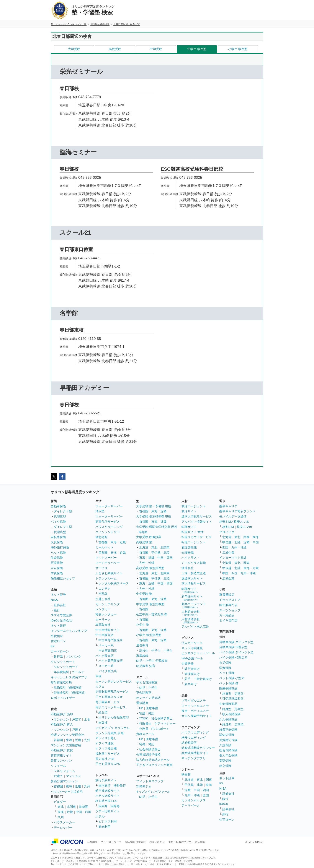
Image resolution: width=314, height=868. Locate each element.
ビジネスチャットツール (198, 653)
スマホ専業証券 (61, 615)
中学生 (156, 651)
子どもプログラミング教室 (154, 765)
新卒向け (191, 684)
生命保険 (57, 558)
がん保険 (57, 568)
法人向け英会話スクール (153, 760)
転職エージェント (194, 542)
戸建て (77, 719)
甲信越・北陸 (160, 553)
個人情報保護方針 (136, 842)
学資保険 (57, 573)
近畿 (78, 740)
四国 (225, 547)
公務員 (144, 729)
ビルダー (60, 802)
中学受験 (156, 49)
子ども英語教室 (147, 682)
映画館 (186, 774)
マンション (61, 719)
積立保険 (225, 766)
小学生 (168, 651)
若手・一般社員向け (198, 679)
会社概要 (92, 842)
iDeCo (223, 804)
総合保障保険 (228, 750)
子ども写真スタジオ (109, 697)
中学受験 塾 (144, 594)
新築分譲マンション (64, 781)
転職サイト (189, 527)
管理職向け (192, 674)
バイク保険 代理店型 (233, 657)
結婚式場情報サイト (195, 753)
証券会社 (60, 605)
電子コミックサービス (111, 707)
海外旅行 (120, 785)
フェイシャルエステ (195, 706)
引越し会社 (103, 599)
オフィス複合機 (106, 748)
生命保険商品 (228, 704)
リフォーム (58, 766)
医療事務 (152, 708)
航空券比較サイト (108, 791)
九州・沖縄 (147, 563)
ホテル (100, 816)
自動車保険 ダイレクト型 (236, 642)
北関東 (71, 807)
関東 (209, 780)
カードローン (60, 651)
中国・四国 (83, 812)
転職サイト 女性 (193, 532)
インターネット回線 (233, 558)
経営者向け (192, 669)
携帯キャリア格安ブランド (237, 511)
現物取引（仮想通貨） (69, 688)
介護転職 (188, 553)
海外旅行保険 (60, 547)
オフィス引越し (106, 738)
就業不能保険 (228, 730)
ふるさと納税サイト (109, 573)
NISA (54, 600)
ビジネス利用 (108, 821)
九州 (87, 740)
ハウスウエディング (195, 732)
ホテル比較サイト (108, 796)
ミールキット (105, 547)
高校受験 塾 (144, 542)
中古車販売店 (105, 635)
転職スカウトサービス (197, 537)
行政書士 (145, 724)
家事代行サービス (108, 522)
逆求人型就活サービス (197, 516)
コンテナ (105, 589)
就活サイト (189, 511)
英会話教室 (144, 693)
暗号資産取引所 (61, 682)
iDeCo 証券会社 (61, 620)
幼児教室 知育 (146, 666)
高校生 (144, 651)
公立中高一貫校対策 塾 (152, 614)
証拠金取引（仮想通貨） (70, 693)
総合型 (103, 712)
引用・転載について (180, 842)
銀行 (57, 610)
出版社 (103, 723)
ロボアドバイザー (63, 698)
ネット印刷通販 (192, 648)
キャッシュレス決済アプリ (69, 677)
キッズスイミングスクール (153, 792)
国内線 (103, 806)
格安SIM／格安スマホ (234, 522)
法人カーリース (192, 643)
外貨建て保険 (228, 740)
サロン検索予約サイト (197, 716)
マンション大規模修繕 (66, 745)
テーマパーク (191, 805)
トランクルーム (106, 578)
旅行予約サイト (106, 780)
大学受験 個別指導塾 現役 (154, 516)
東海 (69, 740)
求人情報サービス (194, 583)
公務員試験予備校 (148, 754)
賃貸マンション (61, 761)
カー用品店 (227, 615)
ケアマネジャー (165, 724)
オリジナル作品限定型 (114, 717)
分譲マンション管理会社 (67, 735)
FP (141, 708)
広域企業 (228, 553)
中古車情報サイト (108, 630)
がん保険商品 (228, 719)
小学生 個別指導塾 (149, 635)
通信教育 (142, 645)
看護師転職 (189, 547)
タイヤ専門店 (228, 620)
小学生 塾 (143, 625)
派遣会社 (188, 568)
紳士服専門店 (228, 605)
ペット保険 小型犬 (232, 678)
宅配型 (103, 594)
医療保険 (57, 563)
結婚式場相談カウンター (198, 748)
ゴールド (78, 672)
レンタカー (103, 609)
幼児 (142, 688)
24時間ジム (144, 786)
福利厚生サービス (108, 754)
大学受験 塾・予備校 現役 (154, 506)
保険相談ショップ (63, 578)
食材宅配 (101, 537)
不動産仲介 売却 (62, 714)
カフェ (100, 686)
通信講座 (142, 703)
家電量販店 (227, 595)
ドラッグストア (230, 600)
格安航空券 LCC (106, 801)
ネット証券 (58, 595)
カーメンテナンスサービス (114, 681)
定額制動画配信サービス (112, 692)
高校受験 (115, 49)
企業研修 (188, 664)
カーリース (103, 620)
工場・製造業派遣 (194, 573)
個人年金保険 (228, 755)
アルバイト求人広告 (195, 626)
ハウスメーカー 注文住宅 (67, 792)
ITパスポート (160, 729)
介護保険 (225, 745)
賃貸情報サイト (61, 755)
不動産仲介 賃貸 (62, 750)
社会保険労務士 (162, 718)
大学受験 (74, 49)
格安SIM (228, 527)
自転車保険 (58, 537)
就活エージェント (194, 506)
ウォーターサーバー (109, 506)
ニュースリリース (111, 842)
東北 (61, 807)
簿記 (151, 713)
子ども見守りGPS (108, 764)
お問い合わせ (157, 842)
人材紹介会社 (191, 613)
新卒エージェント (194, 605)
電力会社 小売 (105, 759)
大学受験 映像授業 (149, 537)
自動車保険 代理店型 (233, 647)
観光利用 (105, 827)
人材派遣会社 (191, 621)
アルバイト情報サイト (197, 522)
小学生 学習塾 (238, 49)
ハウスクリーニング (109, 527)
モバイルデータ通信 (233, 516)
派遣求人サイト (192, 578)
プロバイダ (227, 532)
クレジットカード (63, 662)
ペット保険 (58, 553)
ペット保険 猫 (229, 683)
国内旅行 (105, 785)
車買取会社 (103, 625)
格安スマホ (244, 527)
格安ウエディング (194, 738)
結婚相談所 (189, 743)
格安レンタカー (106, 614)
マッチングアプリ (194, 758)
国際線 (115, 806)
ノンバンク (74, 657)
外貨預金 (57, 636)
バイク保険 (58, 522)
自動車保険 (58, 506)
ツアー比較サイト (108, 811)
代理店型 (60, 516)
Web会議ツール (192, 658)
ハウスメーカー (64, 822)
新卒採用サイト (192, 598)
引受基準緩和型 (233, 699)
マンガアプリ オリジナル (113, 728)
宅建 (142, 713)
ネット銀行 (58, 626)
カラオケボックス (194, 800)
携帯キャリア (228, 506)
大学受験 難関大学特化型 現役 (157, 527)
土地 (87, 719)
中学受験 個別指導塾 (150, 604)
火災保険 (57, 542)
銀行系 (58, 657)
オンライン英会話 (148, 698)
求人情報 (200, 842)
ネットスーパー (106, 558)
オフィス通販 (105, 743)
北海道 (144, 547)
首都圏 (58, 740)
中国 (256, 542)
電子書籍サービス (108, 702)
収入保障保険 (231, 714)
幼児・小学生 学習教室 (152, 661)
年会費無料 (61, 672)
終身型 (227, 694)
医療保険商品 (228, 688)
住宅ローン (58, 641)
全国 (206, 795)
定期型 (239, 694)
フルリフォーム (64, 771)
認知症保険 (227, 735)
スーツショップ (230, 610)
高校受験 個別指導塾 (150, 568)
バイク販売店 (105, 656)
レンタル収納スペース (114, 583)
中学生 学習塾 (197, 49)
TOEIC (144, 718)
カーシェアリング (108, 604)
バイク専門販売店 (111, 661)
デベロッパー (63, 827)
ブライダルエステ (194, 701)
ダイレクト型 (63, 511)
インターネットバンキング (69, 631)
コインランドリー (108, 532)
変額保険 (225, 761)
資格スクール (145, 734)
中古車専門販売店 (111, 640)
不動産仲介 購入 (62, 724)
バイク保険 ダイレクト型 (236, 652)
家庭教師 (142, 656)
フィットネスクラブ (150, 781)
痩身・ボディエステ (195, 711)
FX (53, 646)
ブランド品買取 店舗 (110, 733)
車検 (98, 676)
